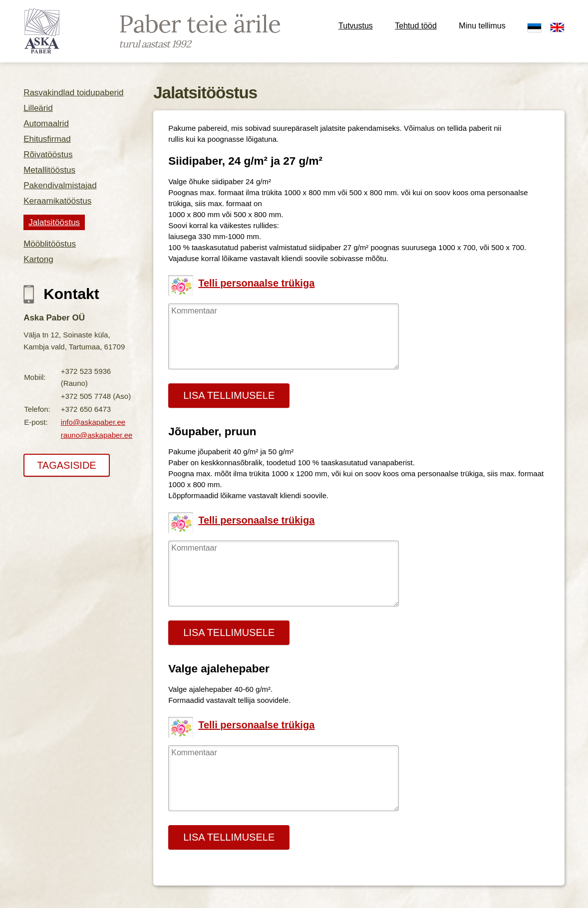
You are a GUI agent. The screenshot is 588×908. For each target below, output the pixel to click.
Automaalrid (46, 124)
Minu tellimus (482, 26)
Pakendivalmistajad (60, 185)
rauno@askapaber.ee (97, 435)
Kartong (38, 259)
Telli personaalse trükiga (256, 283)
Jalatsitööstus (54, 222)
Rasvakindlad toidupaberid (73, 93)
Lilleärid (38, 108)
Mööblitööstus (50, 244)
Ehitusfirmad (47, 139)
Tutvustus (356, 26)
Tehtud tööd (416, 26)
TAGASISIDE (67, 465)
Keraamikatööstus (57, 201)
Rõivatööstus (48, 154)
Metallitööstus (49, 170)
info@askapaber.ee (93, 422)
